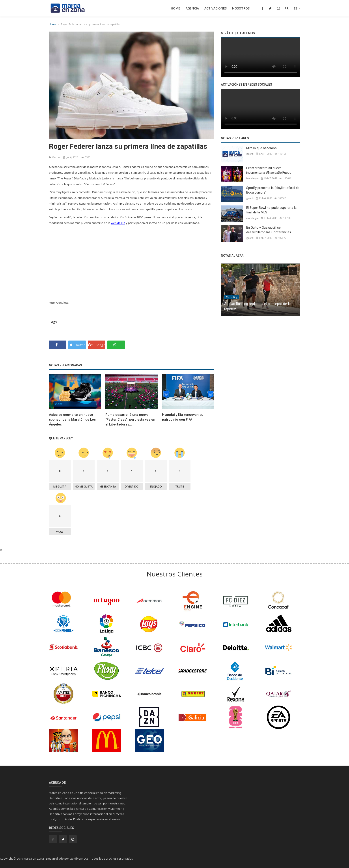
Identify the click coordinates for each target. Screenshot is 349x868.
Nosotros (241, 8)
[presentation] (284, 271)
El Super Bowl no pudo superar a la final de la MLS (271, 210)
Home (175, 8)
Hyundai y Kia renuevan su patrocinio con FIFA (183, 417)
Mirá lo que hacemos (261, 148)
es (297, 8)
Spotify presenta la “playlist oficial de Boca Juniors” (273, 190)
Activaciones (216, 8)
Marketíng (232, 297)
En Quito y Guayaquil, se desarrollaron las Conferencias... (270, 230)
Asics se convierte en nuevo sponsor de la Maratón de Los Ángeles (72, 420)
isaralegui (252, 178)
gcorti (250, 154)
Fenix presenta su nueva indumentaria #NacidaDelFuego (269, 170)
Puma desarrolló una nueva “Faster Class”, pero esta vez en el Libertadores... (130, 420)
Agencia (192, 8)
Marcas (55, 157)
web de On (118, 223)
